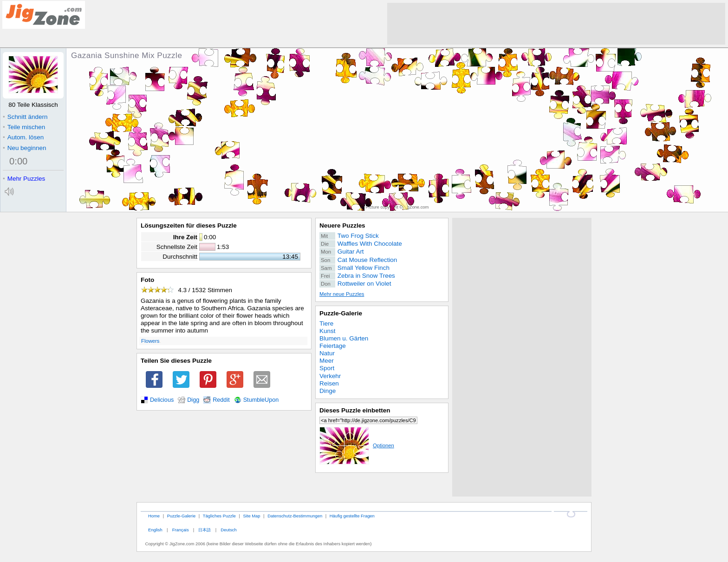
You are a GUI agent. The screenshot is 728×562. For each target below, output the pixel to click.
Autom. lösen (23, 137)
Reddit (221, 400)
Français (181, 530)
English (155, 530)
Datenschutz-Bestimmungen (295, 516)
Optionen (357, 445)
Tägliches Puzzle (219, 516)
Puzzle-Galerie (341, 313)
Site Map (251, 516)
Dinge (328, 391)
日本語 (205, 530)
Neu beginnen (24, 148)
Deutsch (228, 530)
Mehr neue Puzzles (342, 294)
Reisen (329, 383)
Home (154, 516)
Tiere (326, 323)
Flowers (150, 341)
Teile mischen (24, 127)
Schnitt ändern (25, 117)
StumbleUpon (261, 400)
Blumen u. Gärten (344, 338)
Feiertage (333, 346)
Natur (327, 353)
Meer (327, 361)
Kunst (327, 331)
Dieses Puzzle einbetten (355, 410)
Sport (327, 368)
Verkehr (330, 376)
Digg (193, 400)
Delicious (162, 400)
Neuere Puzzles (342, 225)
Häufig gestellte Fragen (352, 516)
